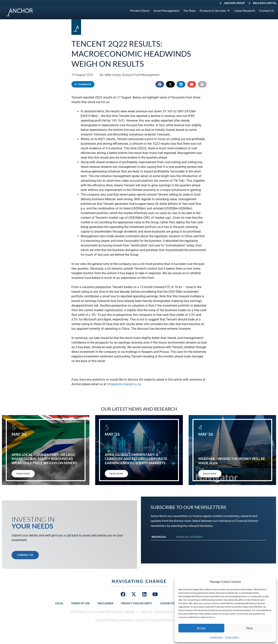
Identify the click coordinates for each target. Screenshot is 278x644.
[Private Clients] (140, 11)
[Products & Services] (215, 11)
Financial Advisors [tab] (189, 537)
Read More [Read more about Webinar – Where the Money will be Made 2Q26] (210, 474)
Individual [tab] (159, 537)
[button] (160, 84)
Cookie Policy (216, 637)
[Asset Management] (166, 11)
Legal (59, 603)
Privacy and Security (137, 603)
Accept (201, 628)
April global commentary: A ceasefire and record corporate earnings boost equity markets (136, 459)
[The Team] (189, 11)
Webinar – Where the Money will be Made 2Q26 (232, 461)
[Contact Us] (267, 11)
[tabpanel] (208, 544)
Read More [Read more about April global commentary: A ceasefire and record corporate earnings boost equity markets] (116, 474)
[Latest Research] (245, 11)
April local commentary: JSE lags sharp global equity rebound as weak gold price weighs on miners (44, 459)
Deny (249, 628)
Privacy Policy (232, 637)
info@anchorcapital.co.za (124, 384)
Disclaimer (105, 603)
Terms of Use (80, 603)
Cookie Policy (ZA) (173, 603)
